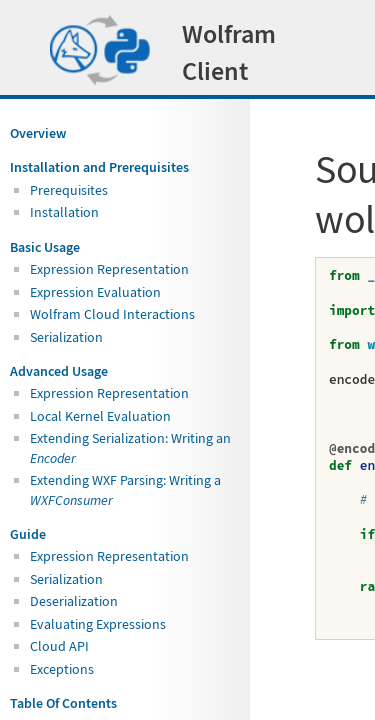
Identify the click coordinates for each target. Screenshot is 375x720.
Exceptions (62, 669)
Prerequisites (69, 190)
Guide (28, 534)
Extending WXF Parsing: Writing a (125, 489)
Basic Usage (45, 247)
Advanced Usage (59, 371)
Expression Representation (109, 269)
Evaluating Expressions (98, 624)
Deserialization (74, 601)
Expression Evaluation (95, 292)
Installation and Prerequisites (99, 167)
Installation (64, 212)
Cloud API (59, 646)
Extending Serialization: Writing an (130, 447)
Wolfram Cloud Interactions (112, 314)
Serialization (66, 337)
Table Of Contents (63, 703)
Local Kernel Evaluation (100, 416)
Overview (38, 133)
